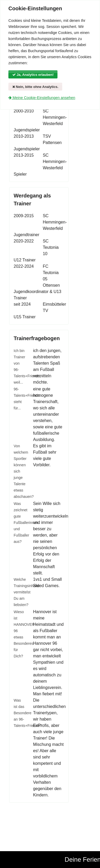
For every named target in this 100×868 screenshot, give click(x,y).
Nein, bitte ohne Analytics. (35, 87)
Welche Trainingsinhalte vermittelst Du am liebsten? (19, 592)
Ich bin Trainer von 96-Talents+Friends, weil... (19, 366)
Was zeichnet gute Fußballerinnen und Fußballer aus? (19, 523)
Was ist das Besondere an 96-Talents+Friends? (19, 713)
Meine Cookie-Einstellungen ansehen (42, 98)
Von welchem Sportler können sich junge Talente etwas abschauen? (19, 471)
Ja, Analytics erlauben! (33, 75)
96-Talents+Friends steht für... (19, 399)
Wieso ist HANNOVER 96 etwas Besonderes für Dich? (19, 634)
